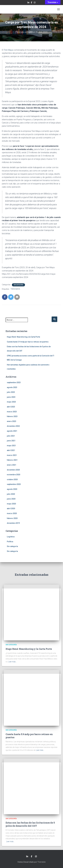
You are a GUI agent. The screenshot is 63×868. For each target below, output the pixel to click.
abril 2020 (11, 509)
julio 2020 (11, 494)
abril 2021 (11, 450)
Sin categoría (18, 285)
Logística (11, 537)
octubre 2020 (12, 479)
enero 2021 (11, 465)
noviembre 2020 (13, 475)
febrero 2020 (12, 518)
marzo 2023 (12, 412)
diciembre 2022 (13, 426)
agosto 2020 (12, 489)
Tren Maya (8, 50)
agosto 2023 (12, 387)
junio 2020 (11, 499)
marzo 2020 (12, 513)
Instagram (35, 3)
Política (10, 542)
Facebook (31, 3)
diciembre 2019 (13, 523)
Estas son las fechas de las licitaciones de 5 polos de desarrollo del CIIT (30, 824)
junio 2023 (11, 397)
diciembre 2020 (13, 470)
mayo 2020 (11, 504)
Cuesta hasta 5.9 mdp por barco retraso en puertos (28, 342)
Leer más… (13, 662)
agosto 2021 (12, 431)
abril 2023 (11, 407)
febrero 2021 (12, 460)
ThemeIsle (41, 862)
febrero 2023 (12, 416)
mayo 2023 (11, 402)
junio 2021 (11, 441)
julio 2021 (11, 436)
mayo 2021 (11, 446)
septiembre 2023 (14, 382)
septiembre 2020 (14, 484)
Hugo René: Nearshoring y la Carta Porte (23, 337)
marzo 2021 (12, 455)
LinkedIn (28, 3)
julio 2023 (11, 392)
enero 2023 (11, 421)
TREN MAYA (15, 289)
